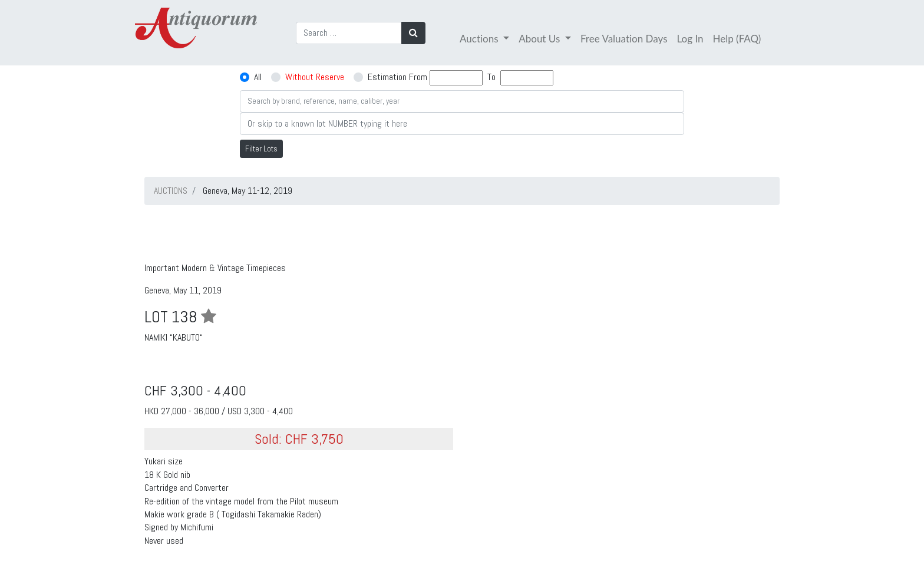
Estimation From (397, 77)
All (258, 77)
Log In (690, 39)
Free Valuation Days (624, 39)
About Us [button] (540, 39)
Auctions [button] (480, 39)
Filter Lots (261, 148)
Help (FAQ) (737, 39)
